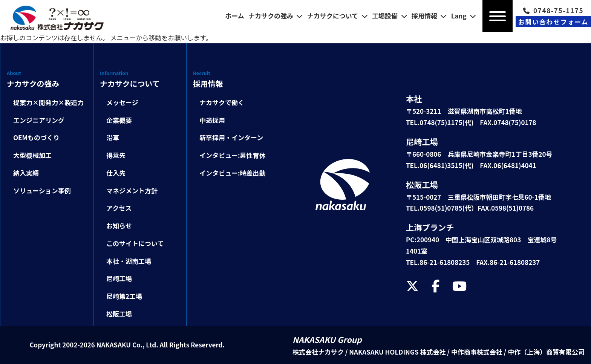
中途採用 (212, 120)
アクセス (119, 208)
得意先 (116, 155)
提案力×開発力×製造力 (48, 102)
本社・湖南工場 (129, 261)
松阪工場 (119, 314)
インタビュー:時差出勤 (233, 173)
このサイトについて (135, 243)
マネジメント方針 (132, 190)
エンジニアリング (39, 120)
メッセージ (122, 102)
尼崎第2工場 (124, 296)
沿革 (113, 137)
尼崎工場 (119, 278)
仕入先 (116, 173)
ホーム (235, 16)
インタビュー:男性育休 (233, 155)
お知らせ (119, 226)
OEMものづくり (36, 137)
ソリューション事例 (42, 190)
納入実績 (26, 173)
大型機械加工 (32, 155)
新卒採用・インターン (231, 137)
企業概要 (119, 120)
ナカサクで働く (222, 102)
